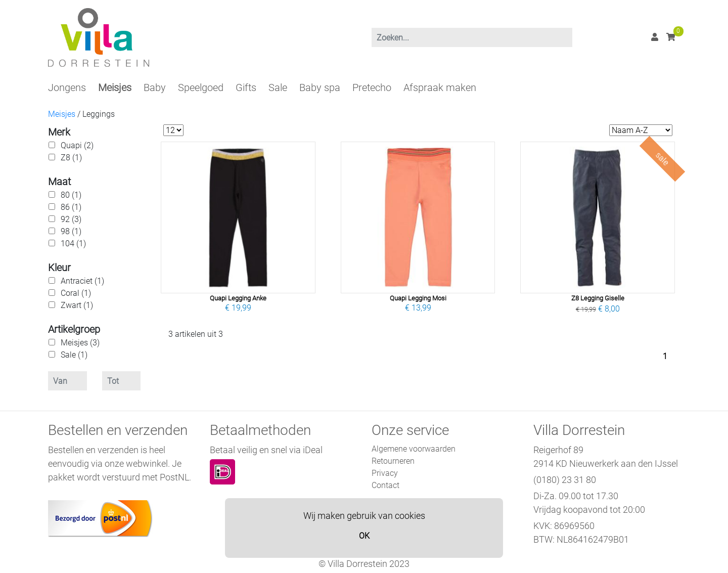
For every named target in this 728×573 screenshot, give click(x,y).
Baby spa (320, 87)
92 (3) (71, 219)
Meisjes (115, 87)
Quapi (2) (77, 145)
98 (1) (71, 231)
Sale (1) (74, 355)
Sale (278, 87)
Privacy (385, 473)
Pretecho (372, 87)
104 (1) (73, 244)
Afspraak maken (440, 87)
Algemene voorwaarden (414, 449)
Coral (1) (76, 293)
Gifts (246, 87)
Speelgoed (201, 87)
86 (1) (71, 207)
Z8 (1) (71, 158)
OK (364, 536)
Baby (155, 87)
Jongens (67, 87)
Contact (385, 485)
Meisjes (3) (80, 343)
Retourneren (393, 461)
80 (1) (71, 195)
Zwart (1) (77, 305)
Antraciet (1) (82, 281)
